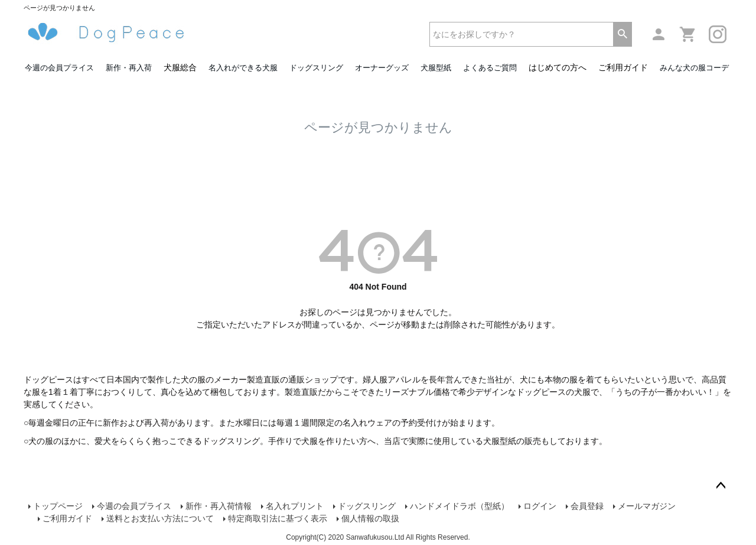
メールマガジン (647, 506)
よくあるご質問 (490, 68)
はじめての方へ (558, 67)
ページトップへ (721, 486)
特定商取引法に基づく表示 (278, 518)
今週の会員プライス (59, 68)
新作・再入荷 (129, 68)
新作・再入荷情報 (219, 506)
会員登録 (587, 506)
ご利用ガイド (623, 67)
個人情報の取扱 (370, 518)
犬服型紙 (436, 68)
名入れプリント (295, 506)
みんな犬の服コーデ (694, 68)
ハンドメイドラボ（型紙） (460, 506)
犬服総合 (180, 67)
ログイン (540, 506)
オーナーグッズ (382, 68)
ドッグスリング (316, 68)
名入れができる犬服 (243, 68)
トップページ (58, 506)
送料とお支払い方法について (160, 518)
